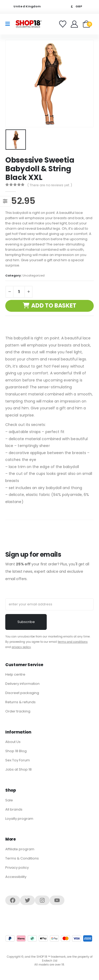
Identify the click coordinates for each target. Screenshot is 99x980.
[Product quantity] (19, 292)
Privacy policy (17, 868)
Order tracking (18, 711)
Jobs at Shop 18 (18, 769)
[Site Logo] (29, 24)
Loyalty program (19, 819)
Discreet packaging (22, 693)
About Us (13, 742)
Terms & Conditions (22, 858)
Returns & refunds (20, 702)
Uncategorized (34, 275)
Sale (9, 800)
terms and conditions (73, 642)
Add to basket (54, 306)
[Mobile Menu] (9, 24)
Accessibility (16, 877)
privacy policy (21, 647)
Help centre (15, 674)
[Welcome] (75, 24)
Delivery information (22, 684)
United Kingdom (24, 6)
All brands (14, 809)
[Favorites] (63, 24)
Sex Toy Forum (18, 760)
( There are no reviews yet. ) (50, 185)
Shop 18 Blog (16, 751)
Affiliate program (20, 849)
